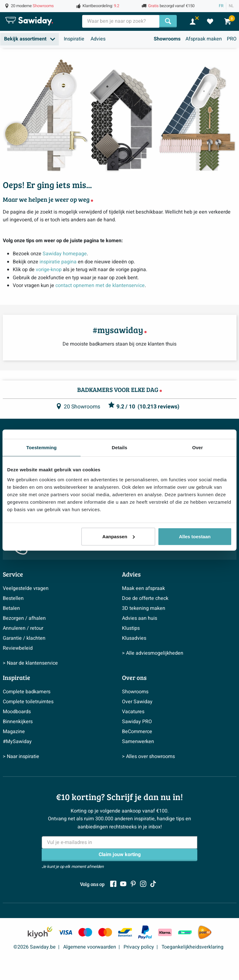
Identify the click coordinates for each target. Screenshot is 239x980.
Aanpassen (119, 536)
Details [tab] (119, 448)
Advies (98, 39)
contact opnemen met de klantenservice (100, 285)
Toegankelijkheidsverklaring (192, 947)
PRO (232, 39)
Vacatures (133, 712)
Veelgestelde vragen (26, 588)
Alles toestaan (195, 536)
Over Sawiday (137, 702)
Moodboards (17, 712)
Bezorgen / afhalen (24, 618)
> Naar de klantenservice (30, 663)
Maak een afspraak (143, 588)
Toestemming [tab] (42, 448)
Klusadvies (134, 638)
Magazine (14, 732)
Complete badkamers (27, 692)
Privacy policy (139, 947)
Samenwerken (138, 742)
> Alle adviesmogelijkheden (153, 653)
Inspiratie (74, 39)
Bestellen (13, 598)
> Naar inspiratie (21, 756)
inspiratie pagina (58, 262)
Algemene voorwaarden (90, 947)
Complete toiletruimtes (28, 702)
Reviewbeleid (18, 648)
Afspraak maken (204, 39)
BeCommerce (137, 732)
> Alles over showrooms (148, 756)
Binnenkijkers (18, 722)
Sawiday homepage (65, 254)
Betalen (11, 608)
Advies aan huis (140, 618)
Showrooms (167, 39)
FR (221, 6)
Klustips (131, 628)
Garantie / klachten (24, 638)
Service (13, 574)
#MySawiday (17, 742)
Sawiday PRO (137, 722)
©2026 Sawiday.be (35, 947)
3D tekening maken (144, 608)
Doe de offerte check (145, 598)
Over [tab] (197, 448)
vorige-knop (49, 270)
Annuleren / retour (23, 628)
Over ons (134, 677)
